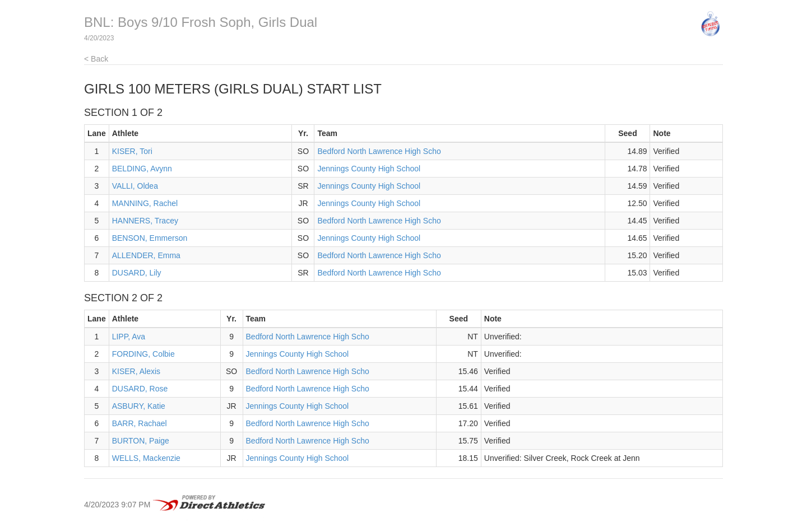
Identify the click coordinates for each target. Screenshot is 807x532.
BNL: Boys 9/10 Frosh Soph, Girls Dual (201, 22)
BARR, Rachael (140, 423)
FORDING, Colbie (143, 354)
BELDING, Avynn (142, 169)
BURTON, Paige (141, 441)
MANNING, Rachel (145, 203)
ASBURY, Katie (139, 406)
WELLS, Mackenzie (146, 458)
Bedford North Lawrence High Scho (379, 151)
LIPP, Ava (129, 337)
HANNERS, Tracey (145, 221)
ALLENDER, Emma (146, 255)
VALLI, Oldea (135, 186)
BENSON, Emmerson (150, 238)
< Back (96, 59)
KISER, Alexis (136, 371)
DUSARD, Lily (137, 273)
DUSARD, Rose (140, 389)
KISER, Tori (132, 151)
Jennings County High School (369, 169)
